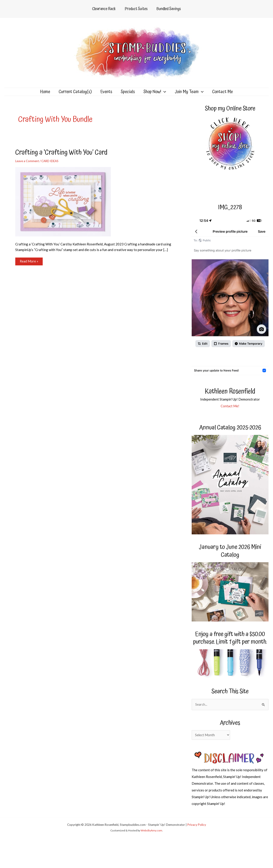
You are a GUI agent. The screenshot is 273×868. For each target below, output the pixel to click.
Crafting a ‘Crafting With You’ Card (65, 158)
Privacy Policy (197, 831)
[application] (162, 95)
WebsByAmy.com (151, 837)
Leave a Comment (28, 166)
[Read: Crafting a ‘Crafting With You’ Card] (66, 207)
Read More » (29, 268)
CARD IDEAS (52, 166)
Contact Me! (230, 412)
